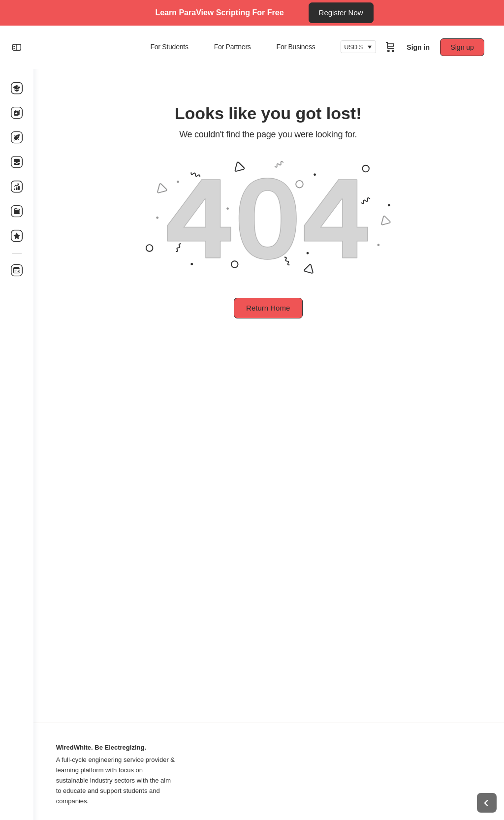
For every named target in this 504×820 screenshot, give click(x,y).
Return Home (268, 308)
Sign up (462, 47)
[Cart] (390, 47)
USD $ (353, 47)
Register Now (341, 13)
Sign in (418, 47)
